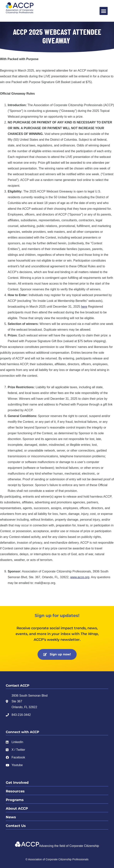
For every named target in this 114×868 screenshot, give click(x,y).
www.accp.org (80, 577)
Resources (15, 791)
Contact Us (16, 826)
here (84, 307)
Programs (15, 800)
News (11, 817)
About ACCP (17, 809)
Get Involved (17, 783)
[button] (104, 11)
